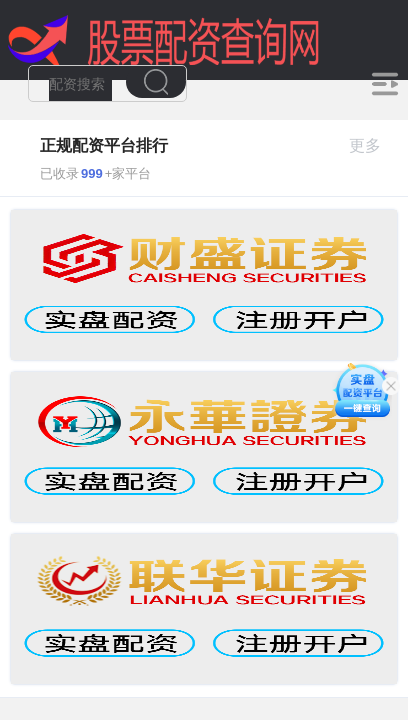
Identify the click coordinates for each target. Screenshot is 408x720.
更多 (373, 145)
